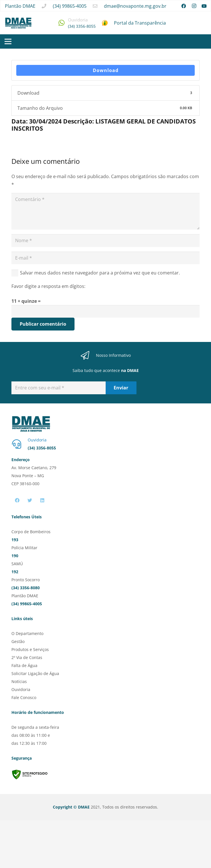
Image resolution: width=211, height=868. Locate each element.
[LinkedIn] (42, 500)
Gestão (18, 641)
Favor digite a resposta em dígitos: (48, 286)
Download (106, 70)
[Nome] (105, 241)
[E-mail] (105, 258)
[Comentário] (105, 211)
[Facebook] (184, 6)
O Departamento (27, 633)
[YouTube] (204, 6)
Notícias (19, 681)
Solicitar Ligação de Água (35, 673)
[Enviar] (121, 388)
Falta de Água (24, 665)
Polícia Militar (24, 548)
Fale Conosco (24, 697)
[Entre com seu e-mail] (59, 388)
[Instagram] (194, 6)
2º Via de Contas (27, 657)
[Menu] (8, 41)
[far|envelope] (95, 6)
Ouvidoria (21, 689)
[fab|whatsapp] (62, 23)
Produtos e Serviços (30, 649)
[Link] (18, 23)
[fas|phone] (44, 6)
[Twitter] (30, 500)
